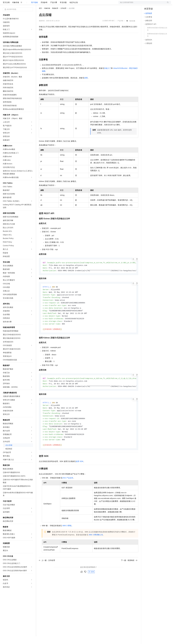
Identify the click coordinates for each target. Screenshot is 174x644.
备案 (147, 4)
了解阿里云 (79, 4)
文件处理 (63, 16)
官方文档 (6, 10)
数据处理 (55, 16)
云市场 (58, 4)
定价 (52, 4)
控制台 (153, 4)
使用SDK (80, 473)
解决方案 (39, 4)
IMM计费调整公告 (96, 546)
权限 (86, 85)
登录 (167, 4)
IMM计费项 (67, 537)
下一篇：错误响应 (129, 572)
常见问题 (63, 10)
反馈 (91, 583)
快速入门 (108, 76)
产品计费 (54, 10)
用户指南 (34, 10)
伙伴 (65, 4)
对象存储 (16, 10)
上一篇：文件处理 (47, 572)
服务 (71, 4)
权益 (46, 4)
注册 (158, 4)
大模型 (25, 4)
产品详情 (120, 28)
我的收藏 (132, 29)
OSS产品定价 (68, 490)
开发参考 (44, 10)
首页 (40, 16)
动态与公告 (74, 10)
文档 (142, 4)
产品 (31, 4)
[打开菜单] (4, 4)
